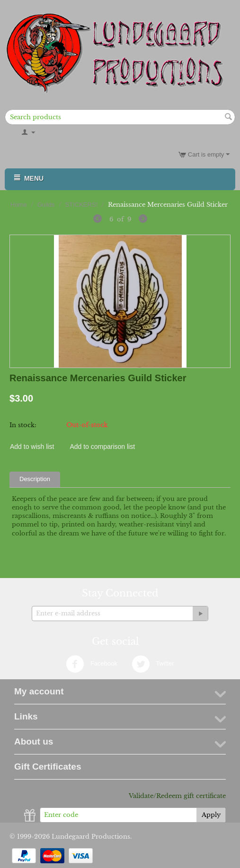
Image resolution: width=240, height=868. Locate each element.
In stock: (23, 425)
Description (35, 479)
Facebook (92, 664)
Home (19, 205)
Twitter (153, 664)
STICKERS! (82, 205)
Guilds (46, 205)
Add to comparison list (102, 447)
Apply (211, 815)
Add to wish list (32, 447)
